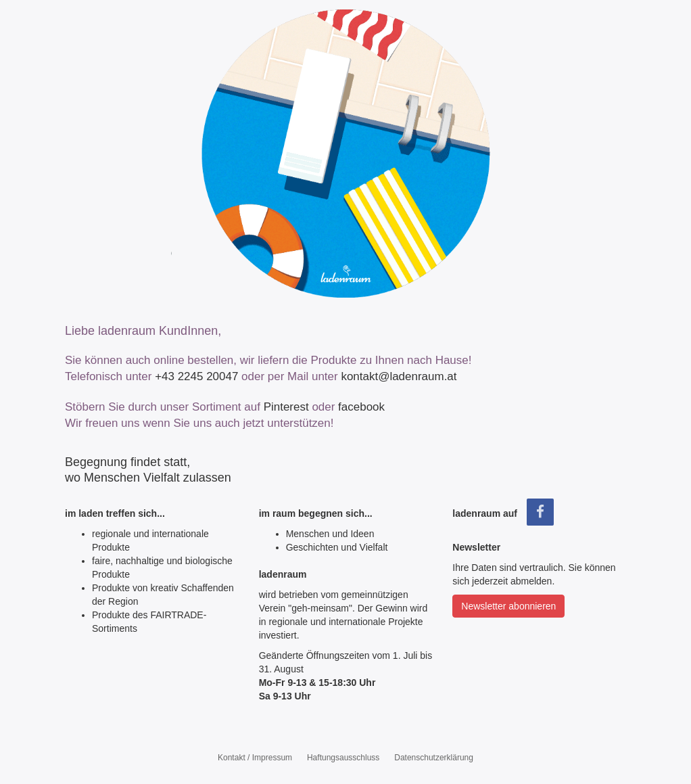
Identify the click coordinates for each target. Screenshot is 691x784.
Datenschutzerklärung (434, 758)
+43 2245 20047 (196, 376)
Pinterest (286, 407)
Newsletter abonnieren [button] (508, 606)
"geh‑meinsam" (320, 608)
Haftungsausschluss (343, 758)
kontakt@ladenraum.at (399, 376)
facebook (361, 407)
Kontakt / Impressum (255, 758)
